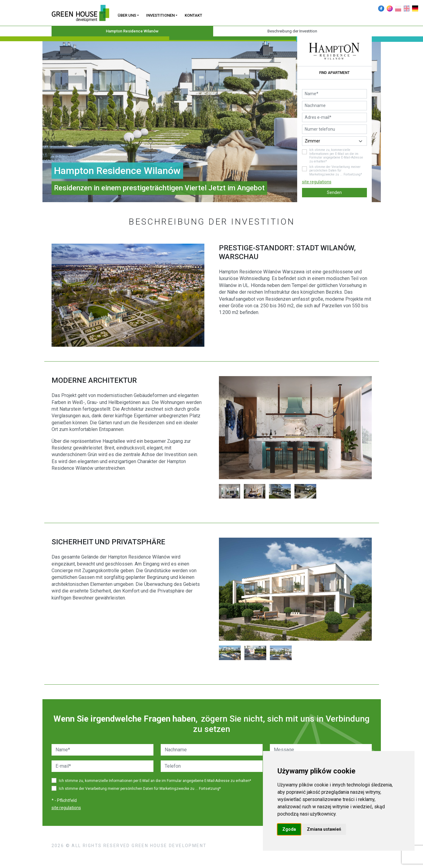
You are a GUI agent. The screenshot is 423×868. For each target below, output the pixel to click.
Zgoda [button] (289, 829)
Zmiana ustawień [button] (324, 829)
